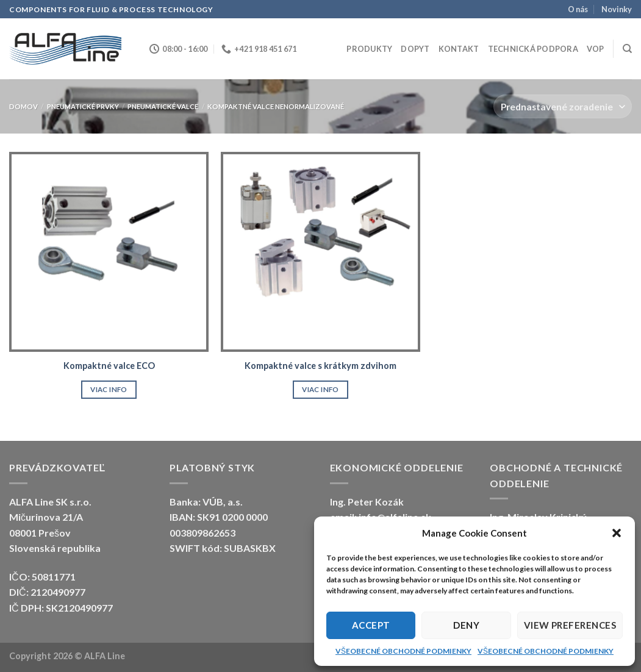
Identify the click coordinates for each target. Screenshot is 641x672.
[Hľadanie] (627, 49)
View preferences (570, 625)
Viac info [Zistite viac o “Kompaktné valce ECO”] (109, 389)
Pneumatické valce (163, 106)
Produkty (369, 49)
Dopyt (415, 49)
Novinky (617, 9)
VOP (596, 49)
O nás (578, 9)
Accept (371, 625)
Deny (466, 625)
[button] (617, 533)
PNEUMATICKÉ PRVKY (83, 106)
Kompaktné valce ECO (109, 366)
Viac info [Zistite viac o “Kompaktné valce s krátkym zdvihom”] (320, 389)
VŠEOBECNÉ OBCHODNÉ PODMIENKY (403, 651)
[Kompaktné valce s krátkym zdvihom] (320, 252)
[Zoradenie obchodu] (563, 106)
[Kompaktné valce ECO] (109, 252)
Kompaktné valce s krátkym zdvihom (320, 366)
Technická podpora (533, 49)
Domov (23, 106)
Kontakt (459, 49)
